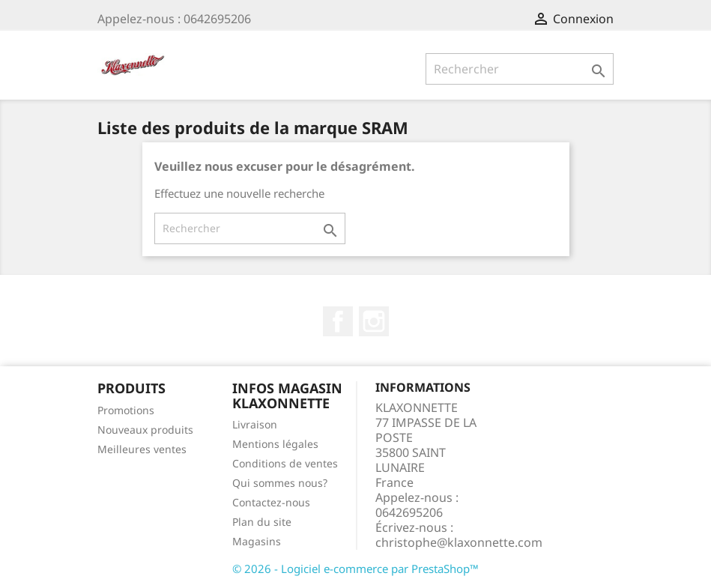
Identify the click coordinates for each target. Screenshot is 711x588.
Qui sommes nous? (280, 483)
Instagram (374, 321)
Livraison (255, 424)
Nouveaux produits (145, 430)
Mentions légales (275, 444)
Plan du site (262, 522)
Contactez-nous (271, 502)
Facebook (338, 321)
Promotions (126, 410)
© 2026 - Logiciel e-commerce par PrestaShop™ (355, 569)
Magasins (257, 541)
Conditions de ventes (285, 463)
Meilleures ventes (142, 449)
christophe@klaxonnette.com (459, 542)
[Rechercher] (520, 69)
